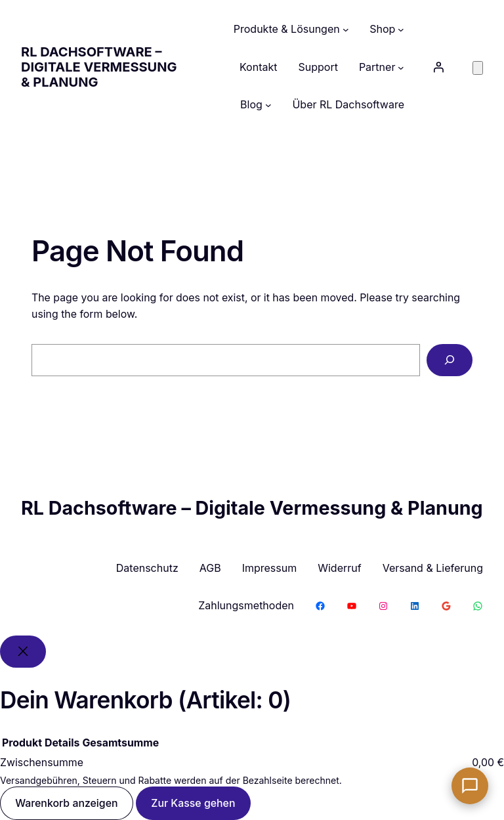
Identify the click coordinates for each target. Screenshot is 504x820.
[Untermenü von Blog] (268, 105)
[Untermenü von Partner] (401, 68)
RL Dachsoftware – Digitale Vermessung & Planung (99, 67)
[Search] (450, 360)
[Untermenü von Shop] (401, 30)
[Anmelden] (438, 67)
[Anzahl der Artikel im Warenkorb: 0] (478, 68)
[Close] (23, 652)
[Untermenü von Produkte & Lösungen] (346, 30)
